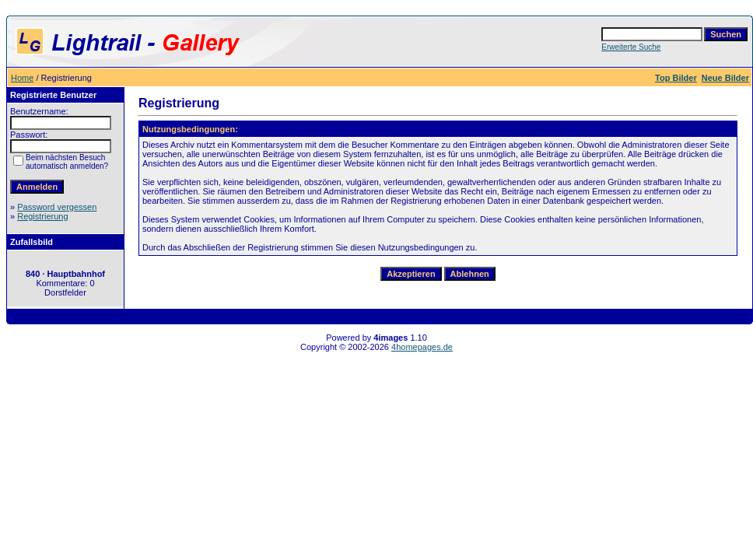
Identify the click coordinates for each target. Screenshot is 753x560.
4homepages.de (422, 347)
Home (22, 78)
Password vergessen (57, 207)
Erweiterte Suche (631, 47)
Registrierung (42, 216)
